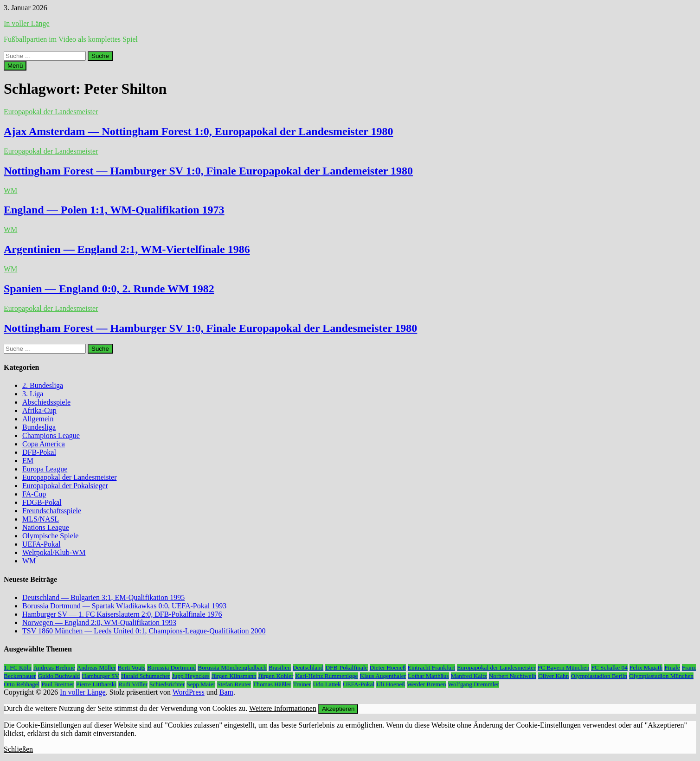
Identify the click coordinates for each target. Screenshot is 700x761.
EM (28, 461)
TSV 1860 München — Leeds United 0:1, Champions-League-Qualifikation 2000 (144, 631)
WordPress (189, 692)
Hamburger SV (100, 676)
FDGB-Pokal (42, 502)
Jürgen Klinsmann (234, 676)
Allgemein (38, 419)
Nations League (46, 527)
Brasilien (280, 667)
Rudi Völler (133, 684)
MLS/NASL (41, 519)
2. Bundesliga (43, 385)
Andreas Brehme (54, 667)
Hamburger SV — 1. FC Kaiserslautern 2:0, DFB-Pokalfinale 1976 (122, 614)
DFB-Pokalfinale (346, 667)
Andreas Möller (96, 667)
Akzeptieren (338, 709)
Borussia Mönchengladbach (232, 667)
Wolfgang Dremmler (474, 684)
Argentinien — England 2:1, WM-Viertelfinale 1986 (127, 249)
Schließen (18, 749)
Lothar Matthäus (428, 676)
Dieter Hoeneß (388, 667)
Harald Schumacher (145, 676)
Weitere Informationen (283, 708)
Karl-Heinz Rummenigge (326, 676)
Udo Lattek (327, 684)
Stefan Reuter (234, 684)
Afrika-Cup (39, 410)
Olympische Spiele (50, 536)
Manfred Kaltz (469, 676)
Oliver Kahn (553, 676)
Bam (226, 692)
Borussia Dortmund (171, 667)
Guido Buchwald (59, 676)
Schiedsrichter (167, 684)
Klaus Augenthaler (383, 676)
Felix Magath (646, 667)
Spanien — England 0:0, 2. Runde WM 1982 (109, 289)
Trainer (302, 684)
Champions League (51, 435)
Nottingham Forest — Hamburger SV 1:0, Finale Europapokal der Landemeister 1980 (208, 171)
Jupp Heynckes (191, 676)
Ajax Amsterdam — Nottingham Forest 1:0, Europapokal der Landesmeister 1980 (199, 131)
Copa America (44, 444)
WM (10, 190)
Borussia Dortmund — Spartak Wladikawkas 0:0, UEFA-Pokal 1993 (124, 606)
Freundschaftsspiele (52, 511)
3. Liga (33, 394)
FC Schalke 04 (609, 667)
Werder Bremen (426, 684)
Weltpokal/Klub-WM (54, 552)
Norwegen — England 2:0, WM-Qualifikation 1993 (99, 622)
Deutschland (308, 667)
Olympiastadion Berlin (599, 676)
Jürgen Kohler (276, 676)
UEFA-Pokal (41, 544)
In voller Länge (27, 23)
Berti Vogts (132, 667)
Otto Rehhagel (22, 684)
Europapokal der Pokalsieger (65, 486)
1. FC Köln (18, 667)
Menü (15, 66)
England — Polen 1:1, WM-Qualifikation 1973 (114, 210)
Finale (672, 667)
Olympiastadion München (661, 676)
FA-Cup (34, 494)
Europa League (45, 469)
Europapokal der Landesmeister (51, 112)
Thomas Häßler (272, 684)
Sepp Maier (201, 684)
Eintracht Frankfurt (432, 667)
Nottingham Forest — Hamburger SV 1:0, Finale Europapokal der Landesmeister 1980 (210, 328)
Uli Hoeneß (391, 684)
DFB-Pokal (39, 452)
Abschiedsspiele (46, 402)
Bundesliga (39, 427)
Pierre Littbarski (96, 684)
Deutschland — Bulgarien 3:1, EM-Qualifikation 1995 (103, 597)
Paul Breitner (58, 684)
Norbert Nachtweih (513, 676)
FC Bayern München (564, 667)
